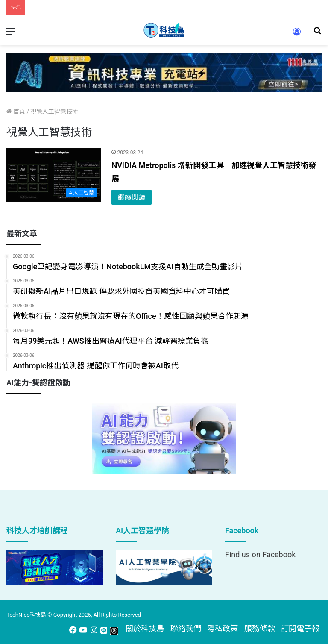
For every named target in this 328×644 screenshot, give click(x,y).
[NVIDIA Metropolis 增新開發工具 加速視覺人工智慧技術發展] (54, 175)
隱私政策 (223, 628)
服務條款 (260, 628)
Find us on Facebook (260, 554)
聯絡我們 (186, 628)
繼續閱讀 (132, 197)
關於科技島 (145, 628)
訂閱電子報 (300, 628)
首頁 (16, 112)
